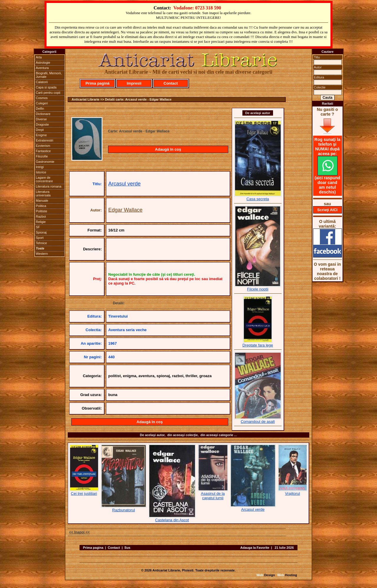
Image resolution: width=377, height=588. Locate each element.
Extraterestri (45, 140)
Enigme (41, 135)
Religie (41, 222)
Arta (39, 57)
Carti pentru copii (48, 93)
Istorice (41, 172)
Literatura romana (49, 186)
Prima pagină (97, 83)
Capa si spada (46, 87)
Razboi (41, 216)
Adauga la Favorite (255, 548)
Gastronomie (45, 162)
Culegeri (42, 103)
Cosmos (42, 98)
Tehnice (42, 243)
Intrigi (40, 167)
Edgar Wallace (125, 210)
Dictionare (43, 114)
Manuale (42, 201)
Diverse (41, 119)
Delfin (40, 109)
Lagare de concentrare (44, 179)
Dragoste (43, 124)
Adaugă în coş (168, 149)
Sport (40, 238)
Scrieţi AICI (327, 210)
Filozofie (42, 156)
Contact (171, 83)
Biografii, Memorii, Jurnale (49, 75)
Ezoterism (43, 146)
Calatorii (42, 82)
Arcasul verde (125, 184)
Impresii (134, 83)
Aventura (42, 68)
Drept (40, 130)
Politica (41, 206)
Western (42, 254)
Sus (127, 548)
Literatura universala (43, 193)
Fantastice (43, 151)
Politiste (42, 211)
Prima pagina (93, 548)
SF (38, 227)
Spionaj (41, 232)
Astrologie (43, 63)
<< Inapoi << (80, 532)
